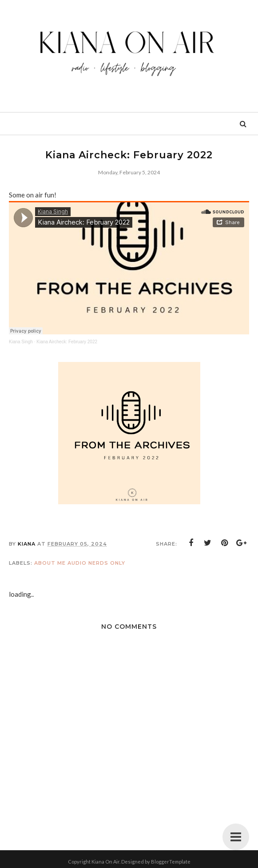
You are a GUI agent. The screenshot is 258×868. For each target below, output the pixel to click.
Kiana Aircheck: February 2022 (67, 342)
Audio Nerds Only (96, 563)
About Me (50, 563)
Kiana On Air (105, 862)
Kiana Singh (21, 342)
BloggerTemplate (171, 862)
